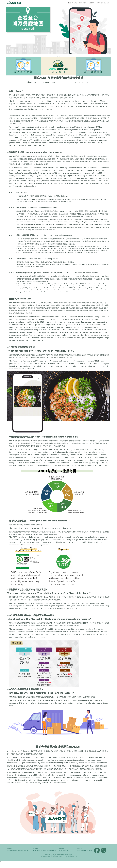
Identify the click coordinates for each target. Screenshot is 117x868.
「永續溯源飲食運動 (72, 239)
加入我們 (100, 3)
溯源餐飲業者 (83, 3)
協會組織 (107, 3)
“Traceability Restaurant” (33, 351)
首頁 (69, 3)
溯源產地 (92, 3)
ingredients (14, 366)
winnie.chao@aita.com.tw (84, 850)
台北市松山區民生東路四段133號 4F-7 (18, 850)
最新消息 (75, 3)
